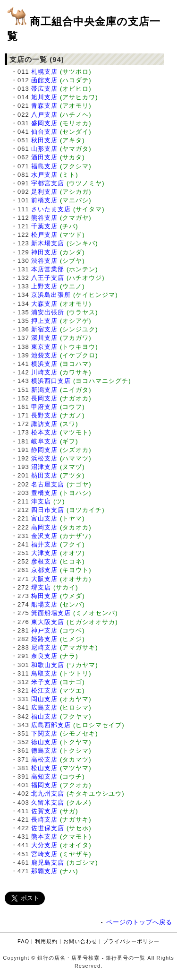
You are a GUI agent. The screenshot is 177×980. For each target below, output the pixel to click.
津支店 (41, 501)
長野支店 (44, 415)
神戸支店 (44, 630)
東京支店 (44, 347)
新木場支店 (48, 243)
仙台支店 (44, 132)
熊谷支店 (44, 218)
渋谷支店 (44, 261)
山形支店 (44, 149)
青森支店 (44, 106)
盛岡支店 (44, 123)
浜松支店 (44, 458)
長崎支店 (44, 820)
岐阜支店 (44, 441)
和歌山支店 (48, 665)
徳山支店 (44, 742)
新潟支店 (44, 390)
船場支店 (44, 604)
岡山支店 (44, 699)
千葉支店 (44, 226)
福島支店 (44, 166)
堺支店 (41, 587)
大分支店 (44, 845)
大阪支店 (44, 579)
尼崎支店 (44, 647)
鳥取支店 (44, 673)
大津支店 (44, 553)
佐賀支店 (44, 811)
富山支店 (44, 518)
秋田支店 (44, 140)
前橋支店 (44, 200)
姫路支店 (44, 639)
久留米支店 (48, 802)
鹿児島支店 (48, 863)
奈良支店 (44, 656)
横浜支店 (44, 364)
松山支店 (44, 768)
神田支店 (44, 252)
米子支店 (44, 682)
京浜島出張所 (51, 295)
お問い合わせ (80, 941)
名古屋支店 (48, 484)
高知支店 (44, 776)
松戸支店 (44, 235)
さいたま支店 (51, 209)
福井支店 (44, 544)
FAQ (23, 941)
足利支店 (44, 192)
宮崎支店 (44, 854)
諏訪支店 (44, 424)
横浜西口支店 (51, 381)
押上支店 (44, 321)
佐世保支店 (48, 828)
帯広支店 (44, 89)
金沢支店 (44, 536)
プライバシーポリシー (131, 941)
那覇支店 (44, 871)
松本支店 (44, 432)
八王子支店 (48, 278)
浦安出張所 (48, 312)
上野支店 (44, 286)
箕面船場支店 (51, 613)
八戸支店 (44, 115)
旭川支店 (44, 97)
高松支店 (44, 759)
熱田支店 (44, 475)
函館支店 (44, 80)
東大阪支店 (48, 622)
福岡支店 (44, 785)
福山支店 (44, 716)
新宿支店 (44, 329)
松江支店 (44, 690)
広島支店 (44, 707)
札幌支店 (44, 72)
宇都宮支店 (48, 183)
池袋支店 (44, 355)
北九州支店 (48, 794)
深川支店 (44, 338)
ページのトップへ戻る (139, 922)
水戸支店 (44, 175)
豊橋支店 (44, 493)
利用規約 (46, 941)
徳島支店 (44, 750)
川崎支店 (44, 372)
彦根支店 (44, 561)
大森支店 (44, 304)
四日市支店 (48, 510)
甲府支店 (44, 407)
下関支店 (44, 733)
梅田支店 (44, 596)
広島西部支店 (51, 725)
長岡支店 (44, 398)
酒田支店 (44, 157)
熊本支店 (44, 837)
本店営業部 (48, 269)
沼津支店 (44, 467)
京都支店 (44, 570)
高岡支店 (44, 527)
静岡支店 (44, 450)
